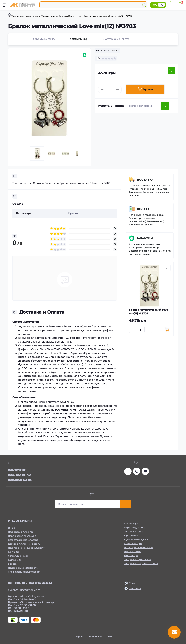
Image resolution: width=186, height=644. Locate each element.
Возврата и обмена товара (23, 540)
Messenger (135, 588)
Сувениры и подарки (136, 540)
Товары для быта (134, 532)
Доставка (145, 180)
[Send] (165, 106)
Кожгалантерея (133, 543)
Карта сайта (15, 560)
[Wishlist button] (171, 70)
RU (161, 5)
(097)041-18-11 (18, 470)
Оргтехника (131, 536)
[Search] (144, 5)
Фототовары (131, 555)
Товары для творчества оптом (141, 563)
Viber (132, 583)
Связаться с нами (18, 556)
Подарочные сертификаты (23, 568)
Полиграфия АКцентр (20, 532)
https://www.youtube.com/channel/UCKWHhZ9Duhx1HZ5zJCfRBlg (145, 471)
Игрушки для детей (135, 528)
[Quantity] (110, 89)
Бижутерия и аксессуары (139, 547)
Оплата (143, 209)
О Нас (11, 528)
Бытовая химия (133, 551)
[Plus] (118, 89)
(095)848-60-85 (20, 480)
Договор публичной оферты (24, 544)
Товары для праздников (138, 559)
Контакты (13, 552)
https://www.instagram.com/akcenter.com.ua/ (137, 471)
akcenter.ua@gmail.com (24, 590)
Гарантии (145, 238)
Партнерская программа (22, 536)
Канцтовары (131, 524)
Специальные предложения (24, 572)
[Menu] (5, 5)
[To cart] (167, 330)
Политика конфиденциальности (26, 548)
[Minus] (102, 89)
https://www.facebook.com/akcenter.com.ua (128, 471)
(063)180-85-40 (19, 475)
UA (155, 5)
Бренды (12, 564)
